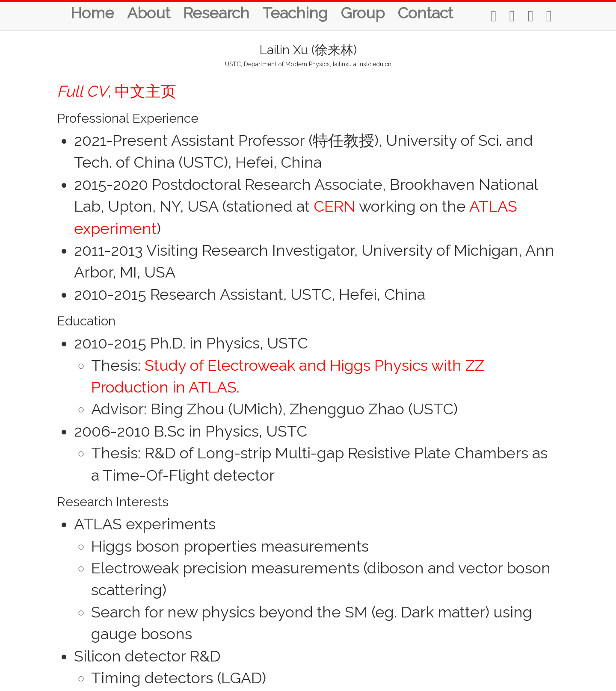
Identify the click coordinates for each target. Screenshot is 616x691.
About (149, 13)
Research (216, 13)
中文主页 (145, 91)
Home (92, 13)
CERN (335, 206)
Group (363, 13)
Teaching (295, 13)
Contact (425, 13)
